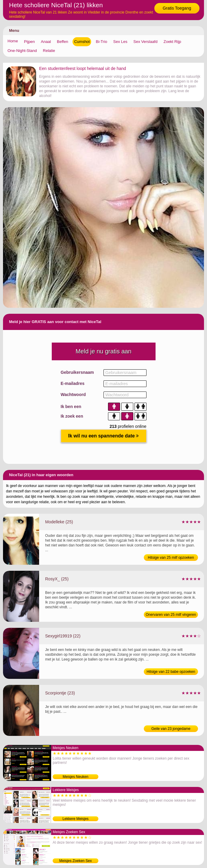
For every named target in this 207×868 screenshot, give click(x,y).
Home (13, 41)
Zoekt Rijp (172, 42)
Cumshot (82, 42)
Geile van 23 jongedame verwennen (171, 729)
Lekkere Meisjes (76, 819)
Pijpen (29, 42)
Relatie (49, 51)
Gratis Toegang (177, 8)
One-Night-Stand (22, 51)
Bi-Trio (101, 42)
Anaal (46, 42)
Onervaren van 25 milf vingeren (171, 615)
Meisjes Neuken (75, 777)
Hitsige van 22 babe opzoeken (171, 672)
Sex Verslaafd (145, 42)
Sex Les (120, 42)
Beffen (62, 42)
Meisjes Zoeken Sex (76, 861)
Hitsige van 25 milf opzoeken (171, 558)
